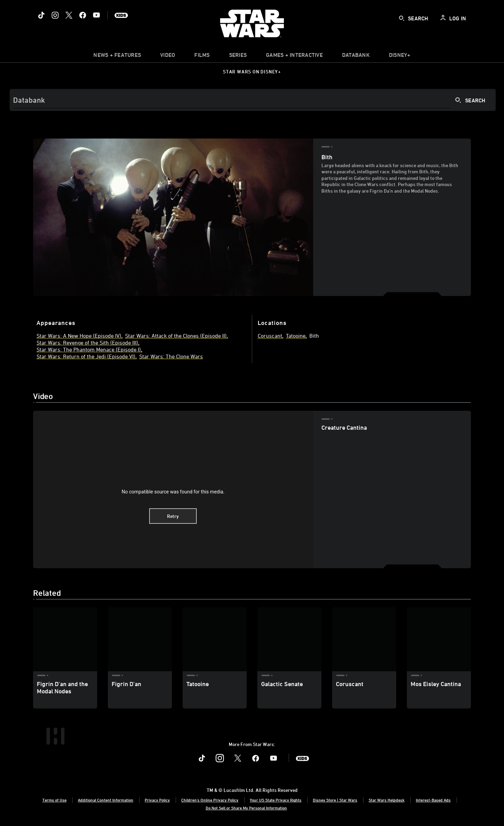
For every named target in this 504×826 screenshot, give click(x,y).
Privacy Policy (157, 800)
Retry (173, 516)
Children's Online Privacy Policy (210, 800)
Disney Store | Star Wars (335, 800)
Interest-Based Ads (433, 800)
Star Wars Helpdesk (387, 800)
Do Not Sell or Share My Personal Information (246, 808)
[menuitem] (168, 57)
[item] (117, 57)
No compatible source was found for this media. (173, 492)
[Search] (253, 100)
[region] (173, 490)
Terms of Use (54, 800)
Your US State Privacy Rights (276, 800)
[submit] (402, 18)
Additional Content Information (106, 800)
